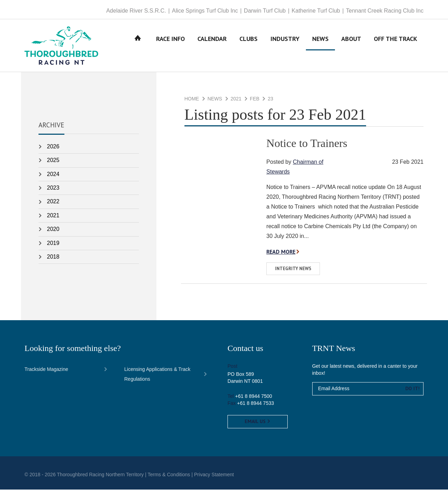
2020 (53, 231)
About (351, 47)
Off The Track (395, 47)
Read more (281, 254)
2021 (236, 101)
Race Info (170, 47)
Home (138, 47)
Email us (258, 424)
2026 (53, 149)
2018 (53, 259)
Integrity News (293, 271)
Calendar (212, 47)
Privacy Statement (214, 477)
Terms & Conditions (169, 477)
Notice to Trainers (307, 146)
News (320, 47)
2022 (53, 204)
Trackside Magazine (46, 372)
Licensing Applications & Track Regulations (157, 377)
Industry (285, 47)
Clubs (248, 47)
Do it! (412, 391)
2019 (53, 245)
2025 (53, 163)
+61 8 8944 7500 (254, 399)
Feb (255, 101)
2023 (53, 190)
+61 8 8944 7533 (255, 406)
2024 (53, 177)
